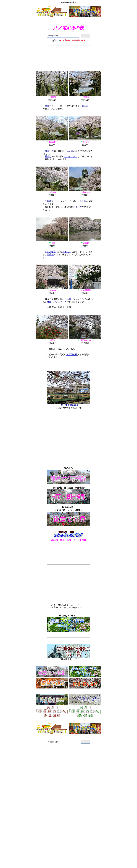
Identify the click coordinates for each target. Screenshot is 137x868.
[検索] (63, 36)
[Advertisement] (68, 55)
